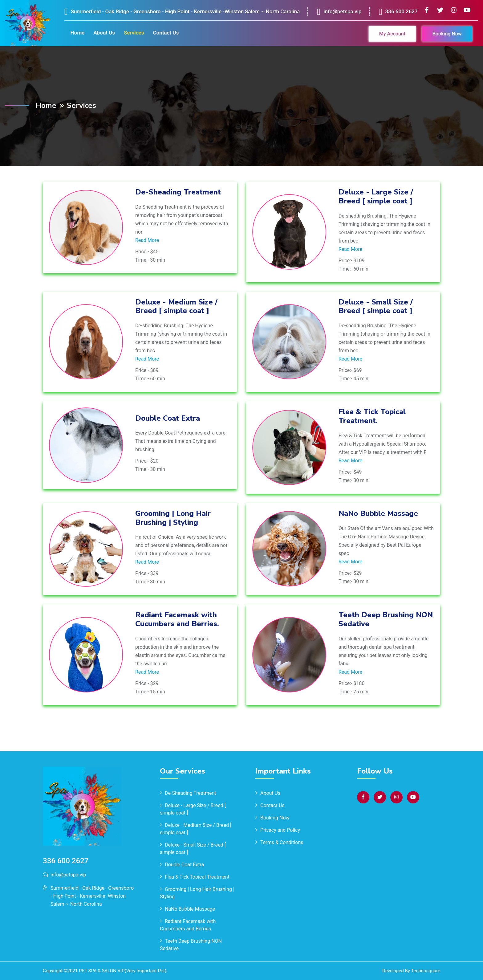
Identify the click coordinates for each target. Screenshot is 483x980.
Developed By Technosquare (411, 971)
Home (75, 33)
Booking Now (445, 34)
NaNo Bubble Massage (378, 513)
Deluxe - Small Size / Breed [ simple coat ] (376, 306)
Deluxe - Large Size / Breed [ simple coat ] (376, 196)
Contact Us (163, 33)
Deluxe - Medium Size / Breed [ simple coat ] (176, 306)
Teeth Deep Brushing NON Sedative (386, 619)
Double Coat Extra (168, 418)
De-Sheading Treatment (178, 192)
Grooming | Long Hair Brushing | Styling (173, 518)
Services (131, 33)
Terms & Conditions (282, 842)
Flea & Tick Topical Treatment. (372, 416)
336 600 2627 (399, 14)
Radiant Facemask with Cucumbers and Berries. (177, 619)
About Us (102, 33)
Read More (147, 240)
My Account (390, 34)
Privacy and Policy (280, 830)
